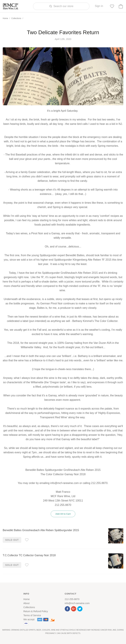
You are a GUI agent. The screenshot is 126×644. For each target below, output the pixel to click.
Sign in (99, 6)
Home (5, 18)
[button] (68, 608)
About (27, 603)
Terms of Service (32, 615)
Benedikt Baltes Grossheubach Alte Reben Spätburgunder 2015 (41, 530)
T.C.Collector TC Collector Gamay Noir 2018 (29, 555)
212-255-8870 (72, 599)
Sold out (12, 540)
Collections (16, 18)
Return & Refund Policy (36, 611)
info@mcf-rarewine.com (77, 603)
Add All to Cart (63, 514)
